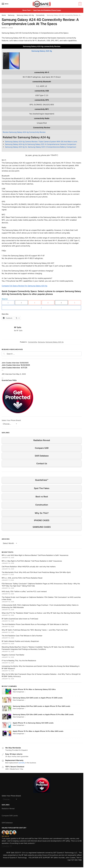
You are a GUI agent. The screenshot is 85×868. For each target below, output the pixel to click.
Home (4, 15)
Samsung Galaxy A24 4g (25, 15)
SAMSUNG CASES (42, 527)
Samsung (11, 15)
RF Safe (18, 327)
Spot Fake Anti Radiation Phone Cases (47, 10)
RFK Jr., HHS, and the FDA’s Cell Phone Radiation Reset (22, 578)
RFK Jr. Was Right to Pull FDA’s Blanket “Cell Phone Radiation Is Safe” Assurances (32, 561)
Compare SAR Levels (10, 816)
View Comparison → (19, 692)
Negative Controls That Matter (13, 655)
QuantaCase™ (42, 480)
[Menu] (5, 4)
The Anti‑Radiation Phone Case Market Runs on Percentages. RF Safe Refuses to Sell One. (35, 624)
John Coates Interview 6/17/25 (14, 368)
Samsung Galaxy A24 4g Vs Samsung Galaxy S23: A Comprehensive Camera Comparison (41, 144)
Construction (42, 505)
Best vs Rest (42, 497)
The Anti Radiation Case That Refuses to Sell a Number (22, 636)
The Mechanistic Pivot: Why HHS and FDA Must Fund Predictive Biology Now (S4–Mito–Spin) (36, 572)
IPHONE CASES (42, 520)
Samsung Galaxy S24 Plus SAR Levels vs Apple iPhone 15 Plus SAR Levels (41, 706)
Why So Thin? (42, 513)
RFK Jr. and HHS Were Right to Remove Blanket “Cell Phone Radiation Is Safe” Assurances (35, 555)
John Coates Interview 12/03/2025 (15, 363)
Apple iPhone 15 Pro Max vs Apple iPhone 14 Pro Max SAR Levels (38, 731)
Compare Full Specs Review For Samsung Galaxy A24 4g (24, 286)
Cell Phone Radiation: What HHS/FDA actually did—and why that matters (29, 567)
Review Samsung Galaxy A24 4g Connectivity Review (24, 132)
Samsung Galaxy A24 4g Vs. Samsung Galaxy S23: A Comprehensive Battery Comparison (41, 147)
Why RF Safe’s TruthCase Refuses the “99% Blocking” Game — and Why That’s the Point (35, 630)
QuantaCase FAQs (9, 380)
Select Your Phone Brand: (11, 420)
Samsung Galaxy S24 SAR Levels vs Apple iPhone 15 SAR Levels (38, 698)
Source (5, 299)
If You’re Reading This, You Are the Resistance (19, 661)
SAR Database (42, 456)
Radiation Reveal (42, 440)
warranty (22, 763)
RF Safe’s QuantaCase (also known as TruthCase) (20, 619)
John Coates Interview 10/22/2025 (16, 365)
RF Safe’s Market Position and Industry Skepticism (20, 641)
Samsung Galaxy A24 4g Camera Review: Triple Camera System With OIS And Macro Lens (41, 142)
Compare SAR (42, 448)
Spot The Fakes (42, 488)
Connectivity (40, 15)
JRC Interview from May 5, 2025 (14, 374)
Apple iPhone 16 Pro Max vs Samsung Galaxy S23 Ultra (34, 689)
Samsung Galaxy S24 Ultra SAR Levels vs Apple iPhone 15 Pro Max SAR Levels (43, 714)
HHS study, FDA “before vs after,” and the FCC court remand (24, 591)
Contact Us (42, 463)
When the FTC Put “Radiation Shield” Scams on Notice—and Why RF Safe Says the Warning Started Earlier (41, 613)
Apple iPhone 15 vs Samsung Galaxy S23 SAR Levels (33, 723)
